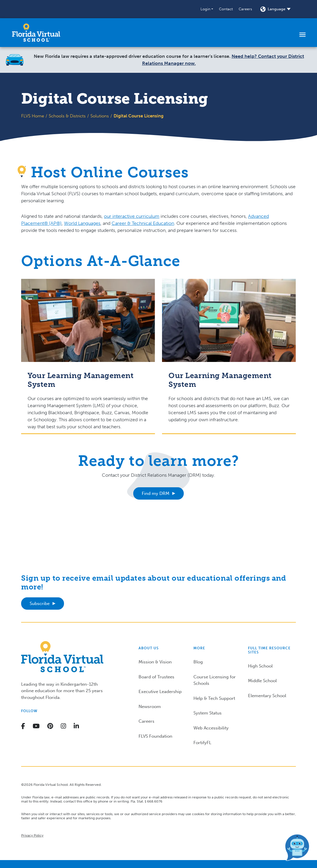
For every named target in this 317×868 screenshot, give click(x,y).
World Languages (82, 223)
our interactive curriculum (132, 216)
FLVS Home (33, 116)
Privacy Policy (32, 835)
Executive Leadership (160, 692)
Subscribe (40, 604)
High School (260, 666)
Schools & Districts (67, 116)
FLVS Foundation (155, 736)
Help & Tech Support (214, 698)
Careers (245, 9)
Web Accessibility (211, 728)
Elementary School (267, 696)
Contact (226, 9)
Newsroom (150, 707)
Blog (198, 662)
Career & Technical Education (143, 223)
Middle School (262, 681)
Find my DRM (156, 493)
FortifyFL (202, 743)
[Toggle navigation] (302, 34)
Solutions (100, 116)
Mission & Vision (155, 662)
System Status (208, 713)
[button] (207, 9)
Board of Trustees (156, 677)
